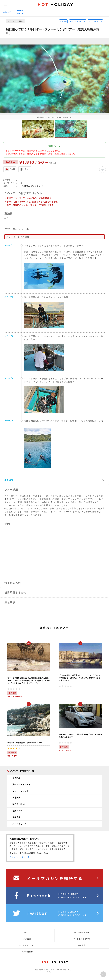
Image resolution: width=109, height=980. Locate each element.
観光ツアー (17, 811)
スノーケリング (19, 824)
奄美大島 (20, 13)
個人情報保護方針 (82, 933)
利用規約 (27, 939)
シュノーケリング (95, 21)
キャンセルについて (82, 939)
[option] (54, 79)
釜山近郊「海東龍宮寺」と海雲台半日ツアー (25, 743)
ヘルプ (27, 933)
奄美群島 (20, 11)
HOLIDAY (56, 5)
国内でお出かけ (19, 804)
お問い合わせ (27, 952)
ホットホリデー (7, 12)
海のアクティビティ (78, 21)
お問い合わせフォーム (20, 857)
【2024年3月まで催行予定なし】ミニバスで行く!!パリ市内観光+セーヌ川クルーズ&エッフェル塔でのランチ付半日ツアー (80, 678)
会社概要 (82, 945)
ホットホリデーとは (27, 945)
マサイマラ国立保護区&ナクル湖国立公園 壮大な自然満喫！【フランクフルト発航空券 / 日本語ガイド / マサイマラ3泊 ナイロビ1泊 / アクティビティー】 (29, 681)
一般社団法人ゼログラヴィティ (33, 186)
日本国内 (16, 798)
